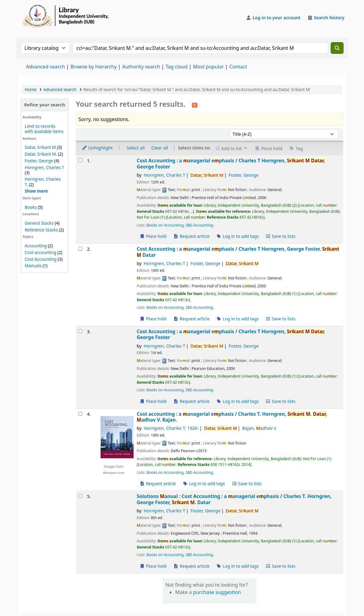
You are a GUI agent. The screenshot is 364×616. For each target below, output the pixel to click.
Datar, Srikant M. (41, 154)
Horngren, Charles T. (43, 182)
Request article (191, 236)
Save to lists (280, 236)
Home (31, 89)
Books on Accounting (165, 225)
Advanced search (45, 67)
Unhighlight (97, 148)
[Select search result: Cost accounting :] (80, 414)
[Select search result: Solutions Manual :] (80, 496)
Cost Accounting (41, 259)
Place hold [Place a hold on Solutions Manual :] (153, 566)
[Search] (337, 48)
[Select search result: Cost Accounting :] (80, 160)
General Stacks (39, 223)
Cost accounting (40, 252)
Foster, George (39, 161)
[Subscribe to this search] (195, 105)
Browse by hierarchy (94, 67)
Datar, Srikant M (40, 147)
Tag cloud (177, 67)
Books (31, 207)
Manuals (33, 266)
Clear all (160, 148)
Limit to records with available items (44, 129)
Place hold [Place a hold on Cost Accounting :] (153, 236)
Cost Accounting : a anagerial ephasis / (231, 164)
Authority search (141, 67)
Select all (136, 148)
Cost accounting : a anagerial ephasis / (232, 417)
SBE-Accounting (199, 225)
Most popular (209, 67)
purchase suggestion (217, 592)
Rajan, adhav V (259, 428)
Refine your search (45, 105)
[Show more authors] (36, 191)
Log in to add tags (237, 236)
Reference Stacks (41, 230)
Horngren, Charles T (44, 167)
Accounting (36, 246)
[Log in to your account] (273, 18)
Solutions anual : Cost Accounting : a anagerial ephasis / (234, 499)
